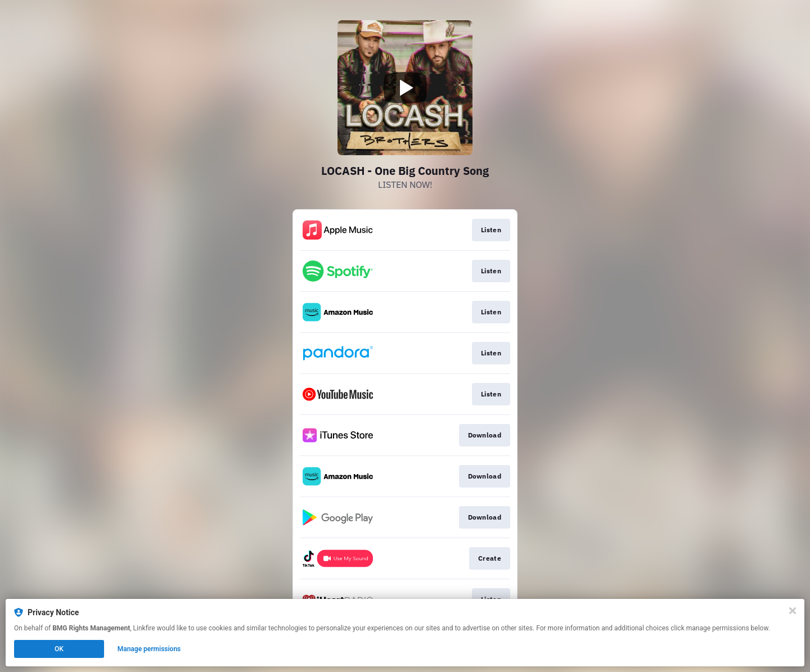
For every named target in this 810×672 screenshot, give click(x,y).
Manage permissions (149, 649)
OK (59, 649)
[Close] (793, 611)
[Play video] (405, 88)
